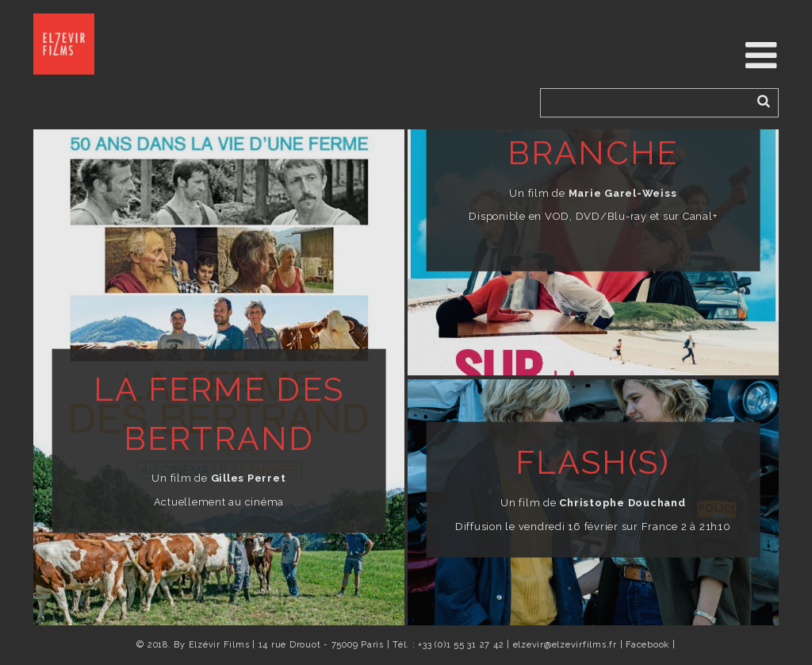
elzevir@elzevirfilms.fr (565, 645)
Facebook (647, 645)
